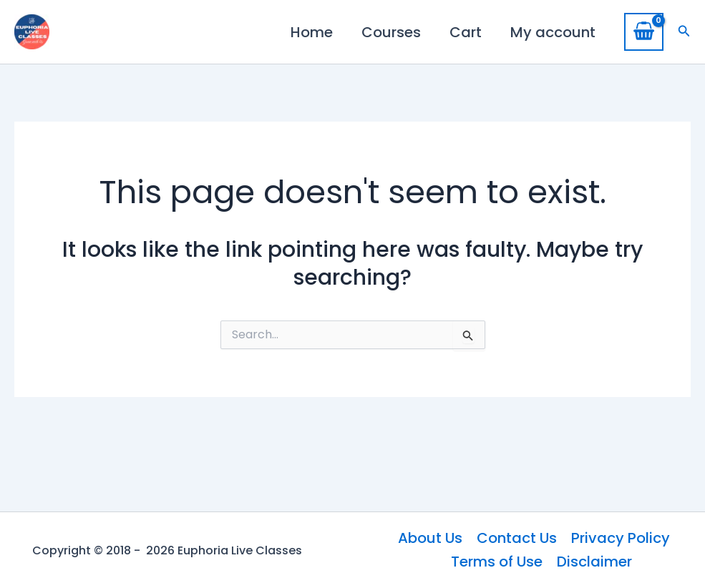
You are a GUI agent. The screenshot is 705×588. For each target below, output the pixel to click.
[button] (684, 32)
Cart (466, 32)
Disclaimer (594, 562)
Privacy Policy (621, 538)
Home (312, 32)
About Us (430, 538)
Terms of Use (497, 562)
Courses (391, 32)
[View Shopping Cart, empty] (644, 32)
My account (553, 32)
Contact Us (517, 538)
